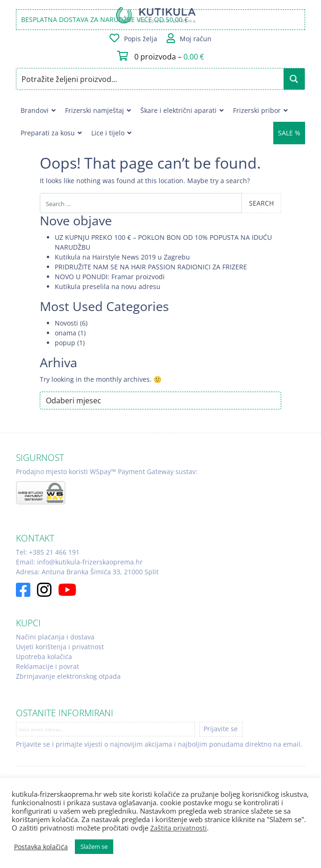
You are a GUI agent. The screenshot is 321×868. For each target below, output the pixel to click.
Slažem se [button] (94, 846)
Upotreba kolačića (44, 657)
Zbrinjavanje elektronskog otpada (68, 676)
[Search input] (150, 79)
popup (65, 343)
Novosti (66, 323)
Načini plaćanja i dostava (55, 637)
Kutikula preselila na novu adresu (108, 286)
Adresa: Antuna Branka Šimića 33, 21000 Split (87, 572)
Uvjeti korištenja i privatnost (60, 647)
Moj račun (196, 39)
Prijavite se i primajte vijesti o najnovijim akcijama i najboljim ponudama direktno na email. (159, 744)
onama (66, 333)
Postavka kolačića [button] (41, 847)
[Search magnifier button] (294, 79)
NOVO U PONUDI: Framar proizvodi (110, 277)
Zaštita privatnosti (179, 828)
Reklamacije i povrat (47, 666)
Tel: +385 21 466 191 (48, 552)
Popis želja (141, 39)
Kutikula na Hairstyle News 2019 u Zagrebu (122, 257)
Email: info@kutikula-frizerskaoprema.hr (79, 562)
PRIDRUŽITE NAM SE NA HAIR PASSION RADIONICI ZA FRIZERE (151, 267)
